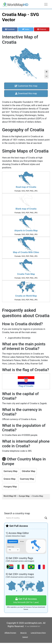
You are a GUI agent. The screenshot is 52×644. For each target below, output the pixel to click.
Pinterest (42, 29)
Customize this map (26, 86)
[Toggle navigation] (46, 4)
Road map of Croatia (26, 187)
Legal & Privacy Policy (38, 633)
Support (25, 637)
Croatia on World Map (26, 296)
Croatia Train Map (26, 274)
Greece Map (10, 479)
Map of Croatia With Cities (26, 252)
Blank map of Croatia (26, 209)
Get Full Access (26, 601)
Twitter (26, 29)
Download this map (26, 93)
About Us (23, 633)
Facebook (10, 29)
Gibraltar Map (29, 471)
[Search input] (25, 518)
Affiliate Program (10, 633)
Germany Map (11, 471)
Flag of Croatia (26, 386)
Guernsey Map (27, 479)
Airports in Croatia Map (26, 231)
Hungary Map (10, 487)
